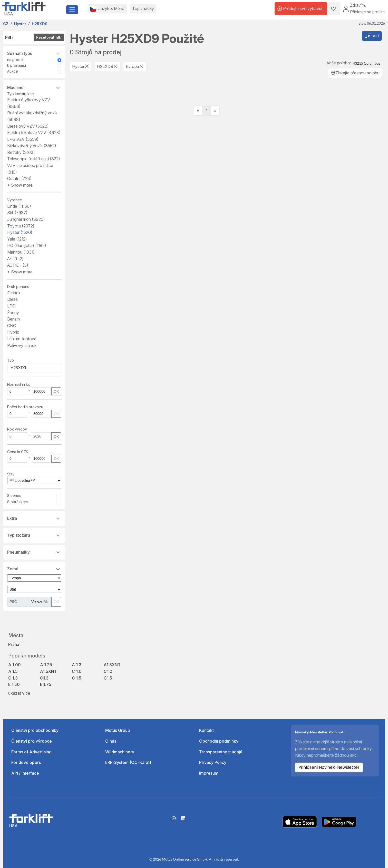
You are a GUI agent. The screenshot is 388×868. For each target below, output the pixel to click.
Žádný (13, 313)
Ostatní (19, 178)
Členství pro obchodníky (35, 730)
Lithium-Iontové (22, 339)
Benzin (13, 319)
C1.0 (108, 671)
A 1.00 (14, 665)
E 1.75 (46, 684)
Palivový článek (22, 345)
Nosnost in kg (19, 384)
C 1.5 (77, 678)
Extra (34, 518)
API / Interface (25, 773)
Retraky (21, 152)
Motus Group (118, 730)
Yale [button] (17, 239)
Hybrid (13, 332)
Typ (11, 360)
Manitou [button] (21, 252)
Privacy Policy (213, 762)
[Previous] (198, 111)
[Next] (215, 111)
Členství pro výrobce (32, 741)
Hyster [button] (20, 232)
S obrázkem (17, 502)
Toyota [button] (21, 226)
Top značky (143, 8)
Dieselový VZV (28, 126)
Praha (14, 644)
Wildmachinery (120, 752)
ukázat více (19, 693)
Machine (34, 87)
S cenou (14, 496)
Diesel (13, 299)
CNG (12, 326)
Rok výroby (17, 429)
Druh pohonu (18, 287)
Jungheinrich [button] (26, 219)
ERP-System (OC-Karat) (128, 762)
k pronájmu (17, 65)
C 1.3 (13, 678)
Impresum (209, 773)
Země (34, 568)
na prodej (15, 60)
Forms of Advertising (31, 752)
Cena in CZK (18, 452)
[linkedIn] (183, 820)
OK (56, 391)
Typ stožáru (34, 535)
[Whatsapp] (174, 820)
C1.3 (44, 678)
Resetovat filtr (49, 37)
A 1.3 (77, 665)
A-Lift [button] (15, 259)
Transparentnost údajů (221, 752)
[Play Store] (339, 821)
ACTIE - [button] (18, 265)
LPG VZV (23, 139)
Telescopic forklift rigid (34, 159)
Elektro (14, 293)
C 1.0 (77, 671)
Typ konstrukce (21, 94)
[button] (20, 185)
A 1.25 (46, 665)
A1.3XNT (112, 665)
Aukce (13, 71)
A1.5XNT (48, 671)
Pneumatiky (34, 552)
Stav (11, 474)
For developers (26, 762)
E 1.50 (14, 684)
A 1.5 (13, 671)
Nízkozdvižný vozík (32, 146)
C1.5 (108, 678)
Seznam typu (34, 53)
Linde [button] (19, 206)
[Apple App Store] (300, 821)
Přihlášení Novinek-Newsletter (329, 767)
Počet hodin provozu (25, 407)
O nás (111, 741)
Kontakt (206, 730)
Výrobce (15, 200)
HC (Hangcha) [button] (27, 245)
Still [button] (17, 213)
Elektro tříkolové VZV (34, 133)
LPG (11, 306)
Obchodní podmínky (219, 741)
